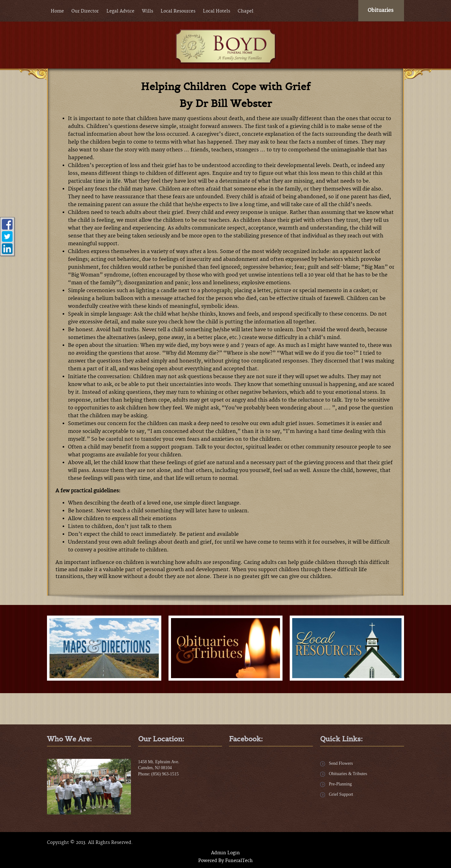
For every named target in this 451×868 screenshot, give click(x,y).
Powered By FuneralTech (225, 861)
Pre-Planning (340, 784)
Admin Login (225, 853)
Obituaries (381, 10)
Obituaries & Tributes (348, 774)
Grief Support (341, 794)
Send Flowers (341, 763)
